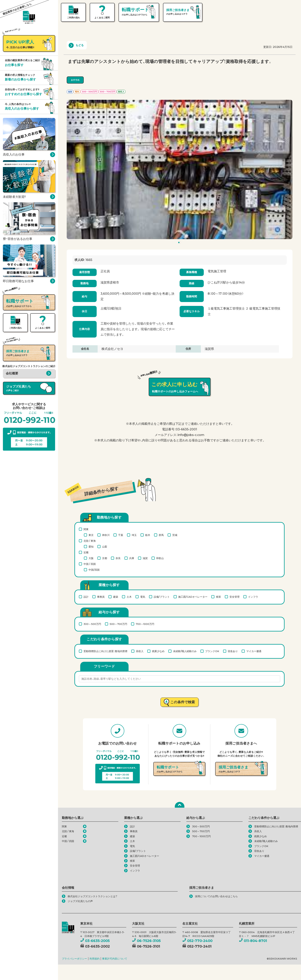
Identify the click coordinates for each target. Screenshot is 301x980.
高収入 (140, 651)
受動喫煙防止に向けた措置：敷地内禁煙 (105, 651)
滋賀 (145, 558)
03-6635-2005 (95, 941)
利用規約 (95, 959)
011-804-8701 (253, 941)
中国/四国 (94, 570)
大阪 (91, 558)
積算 (218, 597)
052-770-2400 (197, 941)
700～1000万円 (145, 624)
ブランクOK (212, 651)
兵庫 (132, 558)
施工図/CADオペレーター (193, 597)
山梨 (105, 547)
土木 (129, 597)
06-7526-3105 (146, 941)
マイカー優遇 (254, 651)
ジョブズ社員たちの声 (80, 901)
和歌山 (160, 558)
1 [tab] (180, 243)
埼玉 (134, 535)
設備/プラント (162, 597)
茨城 (175, 535)
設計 (86, 597)
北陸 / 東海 (90, 541)
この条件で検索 (183, 702)
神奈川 (106, 535)
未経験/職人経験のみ (185, 651)
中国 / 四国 (90, 564)
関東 (86, 529)
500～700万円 (118, 624)
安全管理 (234, 597)
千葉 (121, 535)
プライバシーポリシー (74, 959)
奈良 (118, 558)
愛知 (91, 547)
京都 (105, 558)
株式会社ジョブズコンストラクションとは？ (93, 896)
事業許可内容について (115, 959)
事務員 (101, 597)
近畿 (86, 552)
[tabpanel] (180, 169)
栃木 (148, 535)
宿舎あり (233, 651)
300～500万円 (92, 624)
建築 (116, 597)
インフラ (253, 597)
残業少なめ (158, 651)
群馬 (161, 535)
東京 (91, 535)
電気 (143, 597)
